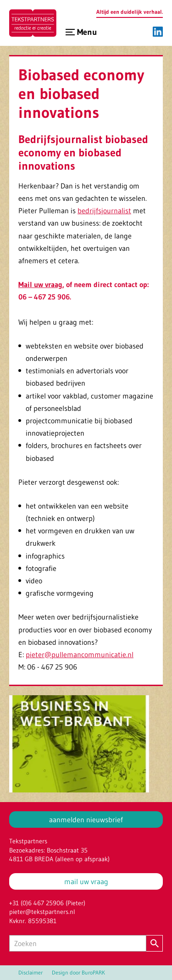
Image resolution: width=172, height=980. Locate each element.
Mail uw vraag (40, 284)
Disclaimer (31, 973)
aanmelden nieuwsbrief (86, 819)
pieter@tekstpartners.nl (42, 912)
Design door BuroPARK (78, 973)
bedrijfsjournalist (104, 210)
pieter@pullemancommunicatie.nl (80, 654)
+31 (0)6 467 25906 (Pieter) (47, 903)
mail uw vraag (86, 881)
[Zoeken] (78, 943)
